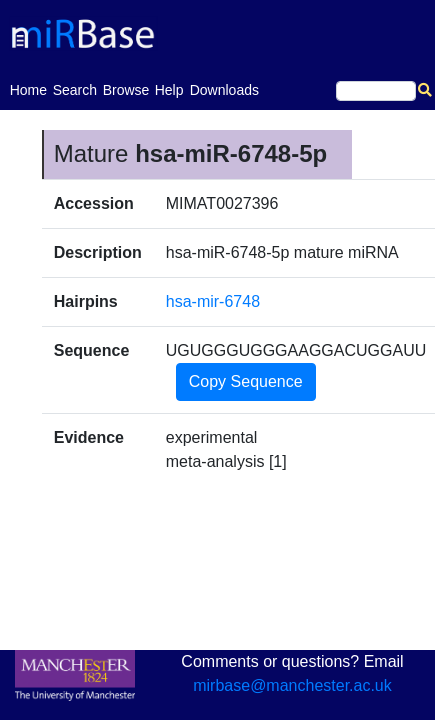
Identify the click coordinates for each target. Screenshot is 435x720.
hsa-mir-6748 (213, 301)
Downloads (224, 90)
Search (75, 90)
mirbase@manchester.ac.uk (292, 685)
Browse (126, 90)
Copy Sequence (246, 381)
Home (28, 88)
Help (169, 90)
